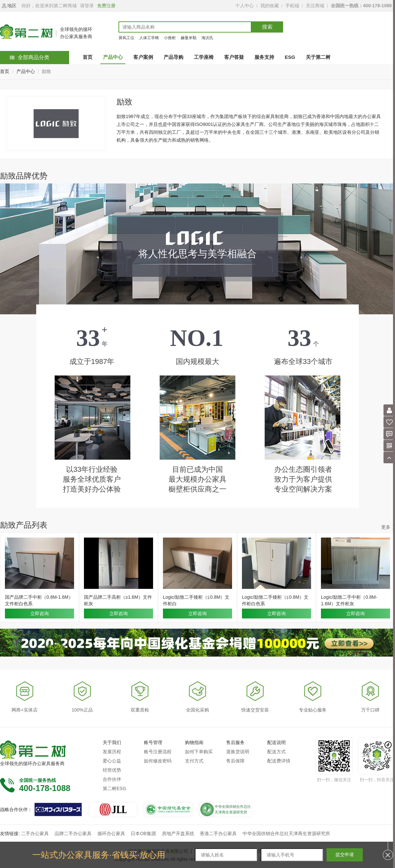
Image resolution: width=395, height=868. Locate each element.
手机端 (292, 6)
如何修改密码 (158, 761)
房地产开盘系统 (178, 833)
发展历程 (112, 752)
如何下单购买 (199, 752)
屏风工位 (126, 38)
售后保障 (235, 761)
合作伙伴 (112, 779)
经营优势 (112, 770)
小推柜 (170, 38)
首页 (5, 71)
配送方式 (276, 752)
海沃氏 (207, 38)
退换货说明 (238, 752)
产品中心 (26, 71)
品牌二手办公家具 (73, 833)
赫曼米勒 (189, 38)
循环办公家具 (111, 833)
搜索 (267, 27)
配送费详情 (279, 761)
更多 (386, 527)
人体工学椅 (149, 38)
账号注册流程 (158, 752)
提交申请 (345, 855)
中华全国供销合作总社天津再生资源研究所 (286, 833)
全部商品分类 (30, 57)
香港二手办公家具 (218, 833)
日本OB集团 (143, 833)
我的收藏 (270, 6)
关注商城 (315, 6)
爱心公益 (112, 761)
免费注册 (106, 6)
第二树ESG (115, 788)
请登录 (87, 6)
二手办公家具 (35, 833)
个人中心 (245, 6)
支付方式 (194, 761)
